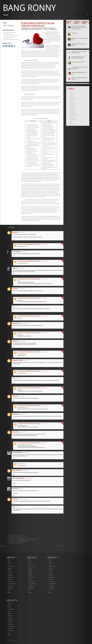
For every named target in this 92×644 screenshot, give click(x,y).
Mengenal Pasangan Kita (8, 38)
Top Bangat (72, 117)
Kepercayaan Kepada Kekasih (9, 32)
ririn (14, 378)
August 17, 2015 (19, 507)
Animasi (71, 94)
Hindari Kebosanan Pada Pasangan (11, 39)
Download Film (73, 99)
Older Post (61, 546)
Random (85, 22)
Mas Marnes (16, 414)
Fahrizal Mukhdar (17, 453)
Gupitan (15, 268)
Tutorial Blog (73, 119)
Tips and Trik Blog (74, 115)
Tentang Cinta (11, 26)
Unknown (15, 232)
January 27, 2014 (21, 232)
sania (14, 507)
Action (71, 92)
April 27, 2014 (21, 489)
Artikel (5, 26)
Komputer (72, 105)
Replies (16, 242)
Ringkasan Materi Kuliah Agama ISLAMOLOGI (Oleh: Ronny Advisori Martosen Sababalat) (79, 27)
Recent (69, 22)
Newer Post (2, 546)
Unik (71, 121)
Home (6, 15)
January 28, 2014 (44, 244)
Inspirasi (72, 101)
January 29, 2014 (25, 471)
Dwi (18, 463)
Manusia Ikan (16, 323)
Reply (13, 239)
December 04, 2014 (22, 499)
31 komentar (53, 29)
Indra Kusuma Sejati (18, 478)
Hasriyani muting (17, 360)
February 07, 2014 (28, 478)
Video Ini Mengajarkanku (9, 34)
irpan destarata (17, 470)
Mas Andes (15, 432)
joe (13, 307)
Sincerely (15, 489)
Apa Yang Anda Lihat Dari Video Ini (11, 36)
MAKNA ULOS (75, 33)
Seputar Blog (73, 109)
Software (72, 111)
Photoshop (72, 107)
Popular (77, 22)
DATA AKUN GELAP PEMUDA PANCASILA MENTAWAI (29, 244)
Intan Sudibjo (16, 252)
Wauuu (71, 124)
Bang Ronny (29, 8)
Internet (72, 103)
